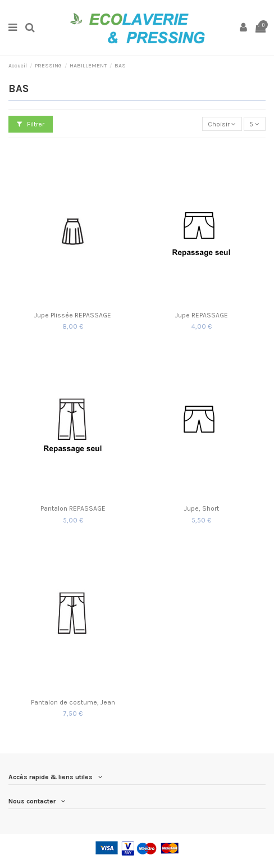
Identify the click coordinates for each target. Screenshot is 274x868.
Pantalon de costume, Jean (73, 702)
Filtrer (31, 124)
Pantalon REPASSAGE (73, 508)
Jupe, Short (202, 508)
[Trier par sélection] (222, 124)
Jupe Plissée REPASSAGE (73, 315)
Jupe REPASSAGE (202, 315)
